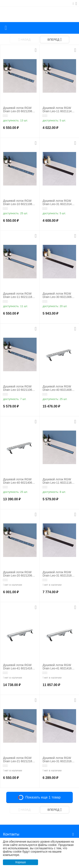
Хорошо (21, 862)
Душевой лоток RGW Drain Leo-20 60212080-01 (19, 110)
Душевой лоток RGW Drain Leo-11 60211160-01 (58, 481)
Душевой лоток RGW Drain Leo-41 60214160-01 (58, 667)
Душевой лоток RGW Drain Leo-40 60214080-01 (58, 388)
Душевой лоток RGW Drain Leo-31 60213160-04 (58, 760)
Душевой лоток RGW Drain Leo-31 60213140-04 (58, 203)
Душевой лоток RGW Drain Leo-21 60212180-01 (19, 760)
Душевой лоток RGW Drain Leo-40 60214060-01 (19, 481)
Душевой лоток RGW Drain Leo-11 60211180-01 (19, 295)
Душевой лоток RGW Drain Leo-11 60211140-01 (58, 110)
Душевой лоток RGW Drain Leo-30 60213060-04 (58, 295)
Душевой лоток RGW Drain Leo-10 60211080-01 (19, 203)
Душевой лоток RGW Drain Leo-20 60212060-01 (19, 574)
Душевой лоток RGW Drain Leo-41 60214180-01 (19, 667)
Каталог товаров (6, 28)
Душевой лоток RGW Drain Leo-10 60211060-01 (19, 388)
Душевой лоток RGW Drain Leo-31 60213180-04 (58, 574)
